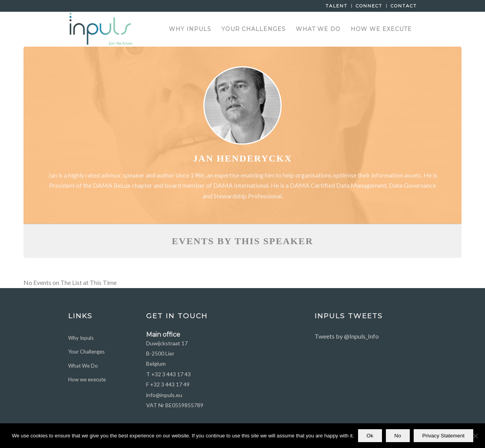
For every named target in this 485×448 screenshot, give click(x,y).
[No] (475, 437)
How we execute (87, 379)
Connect (369, 6)
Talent (337, 6)
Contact (404, 6)
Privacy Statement (443, 436)
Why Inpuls (81, 338)
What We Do (83, 366)
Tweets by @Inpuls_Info (347, 336)
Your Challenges (86, 352)
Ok (370, 436)
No (398, 436)
